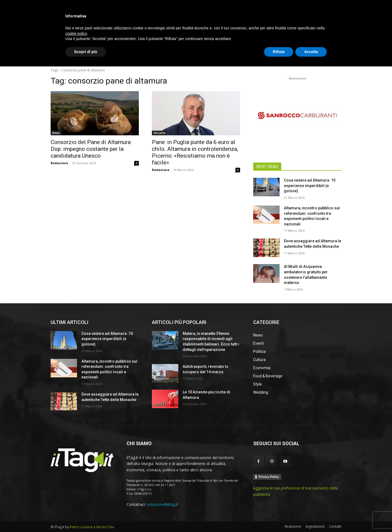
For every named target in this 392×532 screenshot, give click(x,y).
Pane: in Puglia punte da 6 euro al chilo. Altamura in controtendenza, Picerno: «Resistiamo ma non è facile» (195, 152)
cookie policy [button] (76, 499)
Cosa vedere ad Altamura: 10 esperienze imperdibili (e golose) (310, 186)
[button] (335, 56)
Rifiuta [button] (279, 517)
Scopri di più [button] (86, 517)
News (56, 133)
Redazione (59, 163)
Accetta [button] (311, 517)
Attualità (160, 133)
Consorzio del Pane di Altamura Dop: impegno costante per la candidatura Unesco (91, 149)
